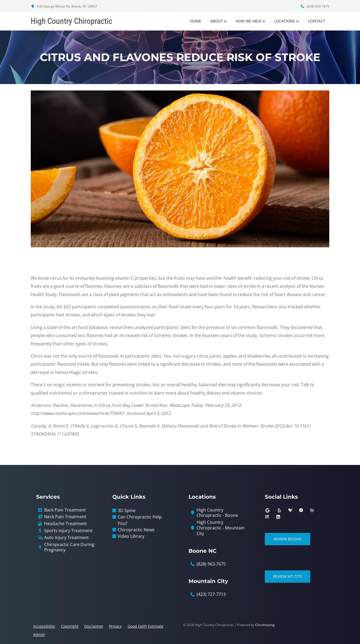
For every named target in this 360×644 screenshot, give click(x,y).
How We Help (248, 21)
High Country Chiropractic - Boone (217, 513)
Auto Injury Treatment (66, 538)
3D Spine (127, 510)
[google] (267, 510)
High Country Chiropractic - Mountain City (221, 528)
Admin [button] (39, 634)
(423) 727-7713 (211, 594)
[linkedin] (278, 517)
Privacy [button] (115, 626)
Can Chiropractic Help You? (140, 520)
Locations (285, 21)
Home (196, 21)
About (217, 21)
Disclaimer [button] (94, 626)
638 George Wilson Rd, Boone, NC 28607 (64, 6)
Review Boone (288, 539)
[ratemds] (301, 510)
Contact (317, 21)
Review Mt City (288, 576)
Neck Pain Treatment (65, 517)
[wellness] (312, 510)
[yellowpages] (267, 517)
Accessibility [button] (44, 626)
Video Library (131, 536)
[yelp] (279, 510)
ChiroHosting (265, 625)
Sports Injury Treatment (68, 531)
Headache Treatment (66, 524)
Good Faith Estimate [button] (145, 626)
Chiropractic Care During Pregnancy (69, 547)
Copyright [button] (70, 626)
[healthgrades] (290, 510)
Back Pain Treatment (65, 510)
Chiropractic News (136, 530)
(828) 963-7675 (315, 6)
